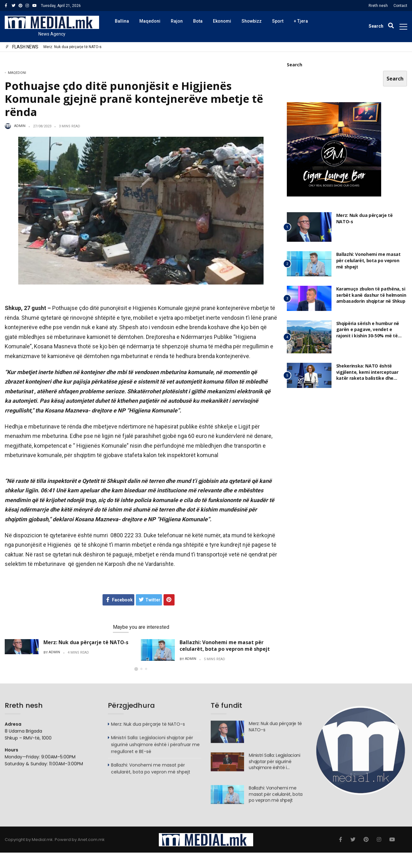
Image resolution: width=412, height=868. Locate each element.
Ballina (122, 21)
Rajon (177, 21)
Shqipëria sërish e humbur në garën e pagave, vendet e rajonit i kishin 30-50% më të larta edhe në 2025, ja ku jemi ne (371, 333)
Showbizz (252, 21)
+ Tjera (301, 21)
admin (20, 126)
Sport (278, 21)
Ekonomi (222, 21)
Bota (198, 21)
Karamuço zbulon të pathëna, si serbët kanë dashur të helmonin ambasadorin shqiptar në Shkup (371, 295)
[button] (136, 676)
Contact (400, 6)
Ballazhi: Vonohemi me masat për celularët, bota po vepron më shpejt (225, 646)
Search (295, 65)
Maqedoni (150, 21)
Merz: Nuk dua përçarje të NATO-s (72, 47)
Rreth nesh (378, 6)
